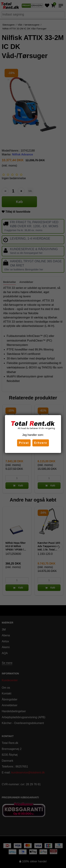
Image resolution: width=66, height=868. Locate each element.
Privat (24, 443)
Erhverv (41, 443)
